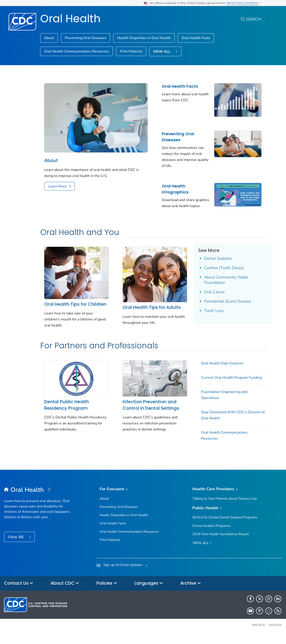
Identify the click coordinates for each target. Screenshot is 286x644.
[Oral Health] (39, 499)
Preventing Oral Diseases (86, 38)
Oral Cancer (209, 297)
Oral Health (70, 19)
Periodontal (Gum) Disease (222, 306)
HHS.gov (258, 634)
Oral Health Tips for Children (65, 310)
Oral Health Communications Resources (77, 51)
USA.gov (275, 634)
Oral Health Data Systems (217, 372)
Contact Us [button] (19, 592)
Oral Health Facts (196, 38)
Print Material (131, 51)
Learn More (57, 183)
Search (253, 19)
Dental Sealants (212, 263)
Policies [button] (107, 592)
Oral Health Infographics (171, 188)
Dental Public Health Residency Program (67, 412)
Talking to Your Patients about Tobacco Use (225, 507)
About (49, 38)
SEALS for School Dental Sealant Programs (225, 526)
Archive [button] (191, 592)
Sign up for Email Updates (123, 573)
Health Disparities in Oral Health (144, 38)
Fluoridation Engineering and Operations (219, 404)
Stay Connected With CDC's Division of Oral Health (225, 424)
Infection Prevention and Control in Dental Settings (148, 412)
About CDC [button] (65, 592)
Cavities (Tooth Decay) (218, 272)
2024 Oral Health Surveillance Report (221, 543)
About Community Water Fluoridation (220, 285)
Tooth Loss (208, 315)
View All (16, 546)
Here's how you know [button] (244, 3)
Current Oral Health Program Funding (226, 386)
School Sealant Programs (211, 534)
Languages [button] (149, 592)
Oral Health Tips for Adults (149, 310)
